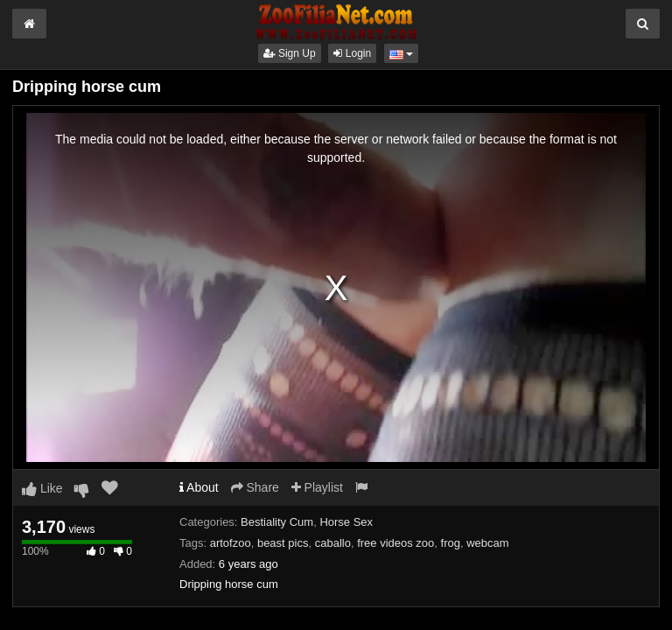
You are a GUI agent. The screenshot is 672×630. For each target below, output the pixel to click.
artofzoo (231, 543)
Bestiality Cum (277, 522)
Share (255, 487)
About (199, 487)
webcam (487, 543)
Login (352, 53)
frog (451, 543)
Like (42, 488)
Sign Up (290, 53)
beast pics (283, 543)
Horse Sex (346, 522)
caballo (333, 543)
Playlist (317, 487)
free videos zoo (395, 543)
